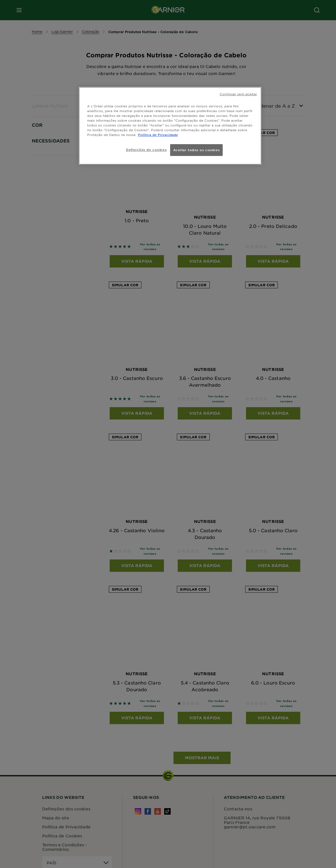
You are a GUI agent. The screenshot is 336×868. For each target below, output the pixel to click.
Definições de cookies (146, 149)
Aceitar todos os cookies (197, 150)
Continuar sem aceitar (238, 94)
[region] (170, 126)
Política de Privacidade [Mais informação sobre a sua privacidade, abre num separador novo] (158, 135)
